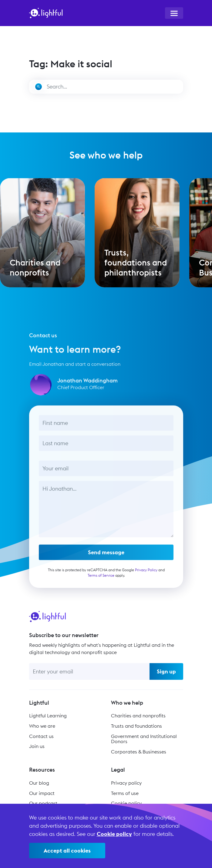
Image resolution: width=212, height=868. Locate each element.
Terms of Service (101, 577)
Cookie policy (126, 803)
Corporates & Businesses (139, 752)
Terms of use (125, 793)
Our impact (42, 793)
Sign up (166, 671)
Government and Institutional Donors (144, 739)
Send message (106, 554)
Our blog (39, 783)
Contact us (41, 736)
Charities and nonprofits (138, 716)
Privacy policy (126, 783)
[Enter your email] (89, 671)
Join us (37, 746)
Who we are (42, 726)
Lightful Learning (48, 716)
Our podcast (43, 803)
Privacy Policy (146, 571)
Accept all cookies (67, 851)
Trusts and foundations (136, 726)
